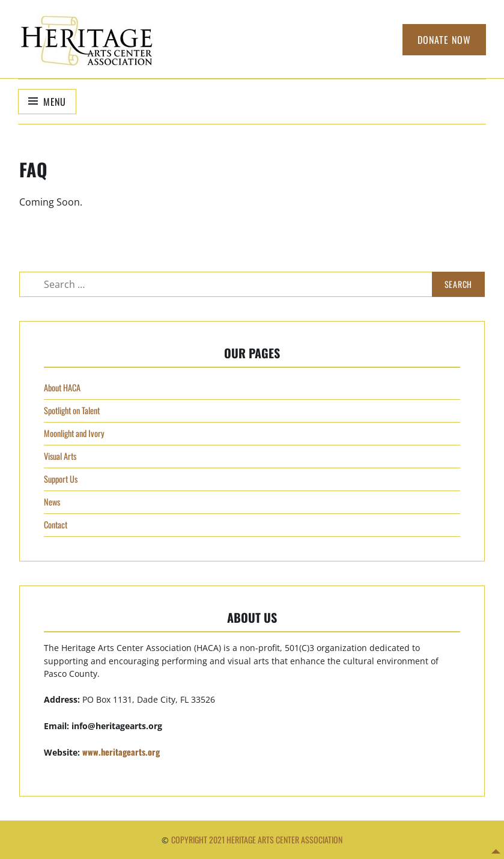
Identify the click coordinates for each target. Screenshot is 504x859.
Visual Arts (60, 456)
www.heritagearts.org (121, 752)
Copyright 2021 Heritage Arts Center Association (257, 839)
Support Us (61, 479)
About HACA (62, 387)
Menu (55, 102)
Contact (56, 524)
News (52, 502)
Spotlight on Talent (72, 410)
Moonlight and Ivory (74, 433)
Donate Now (444, 40)
